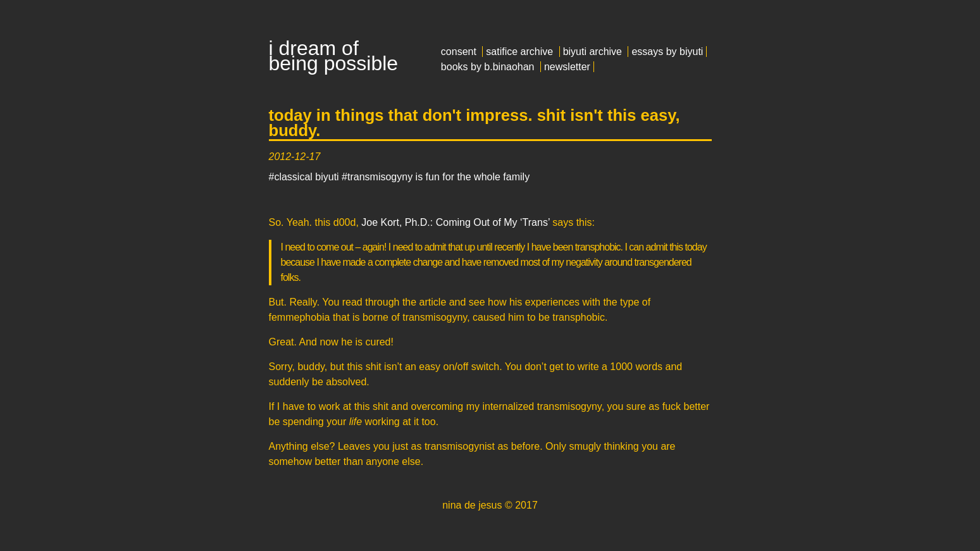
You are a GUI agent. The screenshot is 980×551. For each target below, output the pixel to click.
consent (459, 52)
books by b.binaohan (488, 67)
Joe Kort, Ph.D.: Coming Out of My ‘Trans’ (456, 222)
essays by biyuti (667, 52)
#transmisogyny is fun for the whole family (436, 177)
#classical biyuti (304, 177)
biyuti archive (592, 52)
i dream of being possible (334, 56)
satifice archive (519, 52)
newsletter (567, 67)
